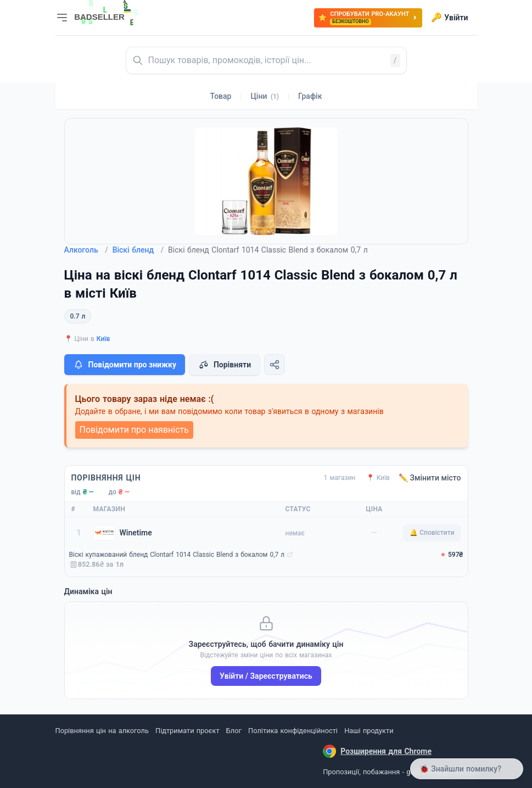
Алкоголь (86, 250)
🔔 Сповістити (432, 533)
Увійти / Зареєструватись (266, 676)
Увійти (449, 18)
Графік (310, 96)
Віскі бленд (138, 250)
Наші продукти (369, 731)
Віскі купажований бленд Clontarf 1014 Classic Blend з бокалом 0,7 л (177, 555)
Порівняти (225, 365)
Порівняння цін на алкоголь (102, 731)
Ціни (265, 96)
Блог (234, 731)
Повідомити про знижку (125, 365)
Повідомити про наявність (134, 430)
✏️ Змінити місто (430, 478)
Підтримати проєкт (187, 731)
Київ (103, 339)
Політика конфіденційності (293, 731)
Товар (221, 96)
